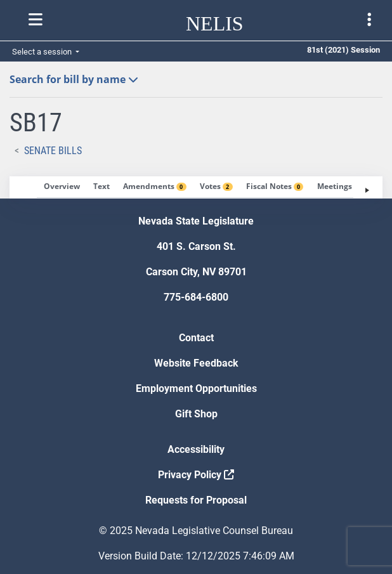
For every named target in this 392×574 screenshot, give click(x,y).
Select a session (43, 52)
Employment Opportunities (196, 388)
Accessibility (196, 449)
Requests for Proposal (196, 500)
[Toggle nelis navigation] (36, 20)
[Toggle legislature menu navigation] (369, 20)
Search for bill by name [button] (74, 79)
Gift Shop (196, 414)
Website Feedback (196, 363)
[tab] (62, 187)
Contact (196, 338)
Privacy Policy (196, 475)
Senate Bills (53, 151)
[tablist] (196, 187)
